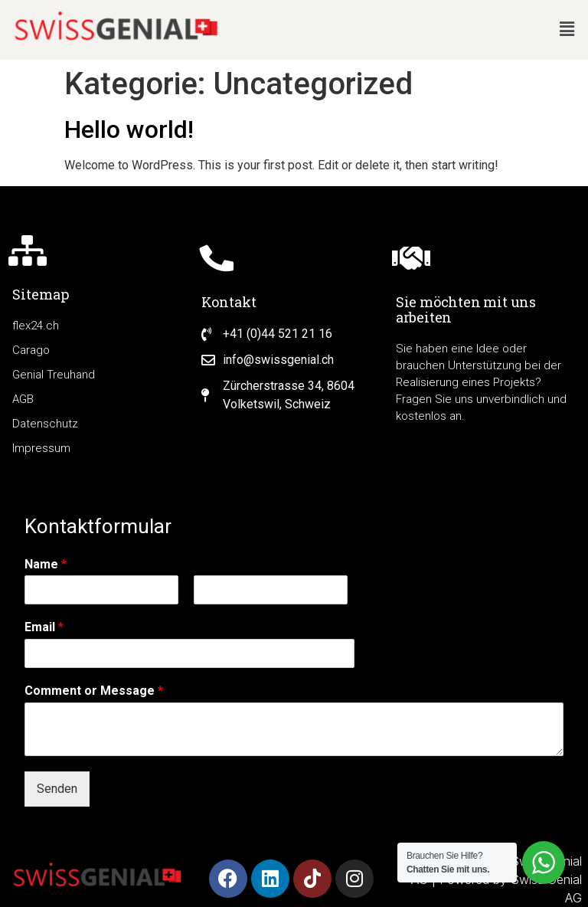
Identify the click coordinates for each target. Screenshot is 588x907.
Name (46, 564)
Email (44, 627)
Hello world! (129, 129)
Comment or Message (94, 691)
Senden (57, 789)
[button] (567, 30)
